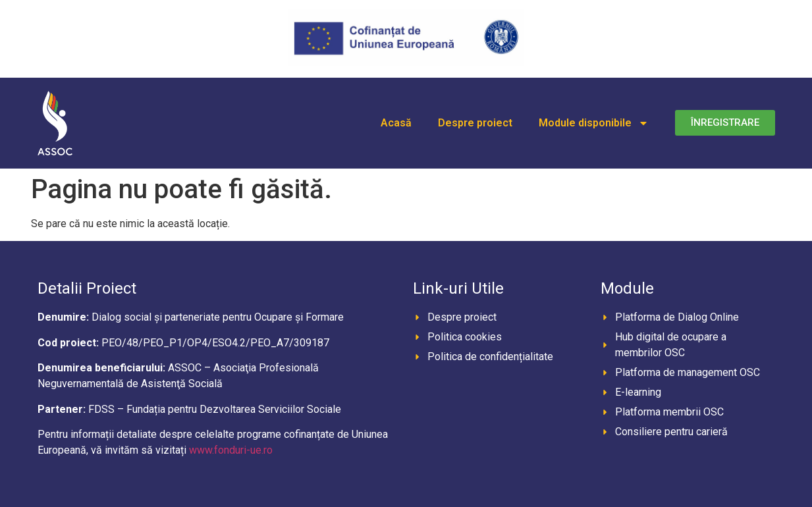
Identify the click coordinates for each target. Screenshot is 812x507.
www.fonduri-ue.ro (231, 450)
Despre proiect (475, 123)
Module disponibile (594, 123)
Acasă (396, 123)
